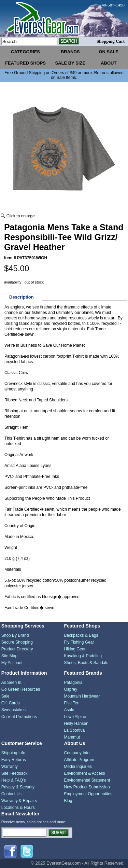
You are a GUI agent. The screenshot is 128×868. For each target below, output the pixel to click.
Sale (5, 696)
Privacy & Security (18, 787)
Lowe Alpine (75, 717)
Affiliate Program (79, 760)
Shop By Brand (15, 635)
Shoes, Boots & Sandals (86, 663)
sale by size (70, 63)
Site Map (9, 656)
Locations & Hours (18, 808)
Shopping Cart (111, 41)
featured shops (25, 63)
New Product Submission (87, 787)
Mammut (72, 737)
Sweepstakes (13, 710)
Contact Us (11, 794)
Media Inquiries (78, 767)
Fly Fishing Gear (79, 642)
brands (70, 52)
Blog (68, 801)
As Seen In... (13, 683)
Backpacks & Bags (81, 635)
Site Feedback (15, 773)
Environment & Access (85, 773)
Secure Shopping (17, 642)
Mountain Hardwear (82, 696)
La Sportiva (75, 730)
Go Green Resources (21, 689)
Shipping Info (13, 753)
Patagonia (73, 683)
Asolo (69, 710)
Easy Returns (14, 760)
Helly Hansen (76, 724)
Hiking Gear (75, 649)
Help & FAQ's (14, 780)
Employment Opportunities (88, 794)
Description (22, 297)
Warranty (10, 767)
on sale (109, 52)
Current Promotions (19, 717)
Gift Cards (11, 703)
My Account (12, 663)
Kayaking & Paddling (83, 656)
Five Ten (72, 703)
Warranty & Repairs (19, 801)
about (109, 63)
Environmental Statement (87, 780)
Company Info (77, 753)
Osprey (71, 689)
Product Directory (17, 649)
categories (25, 52)
